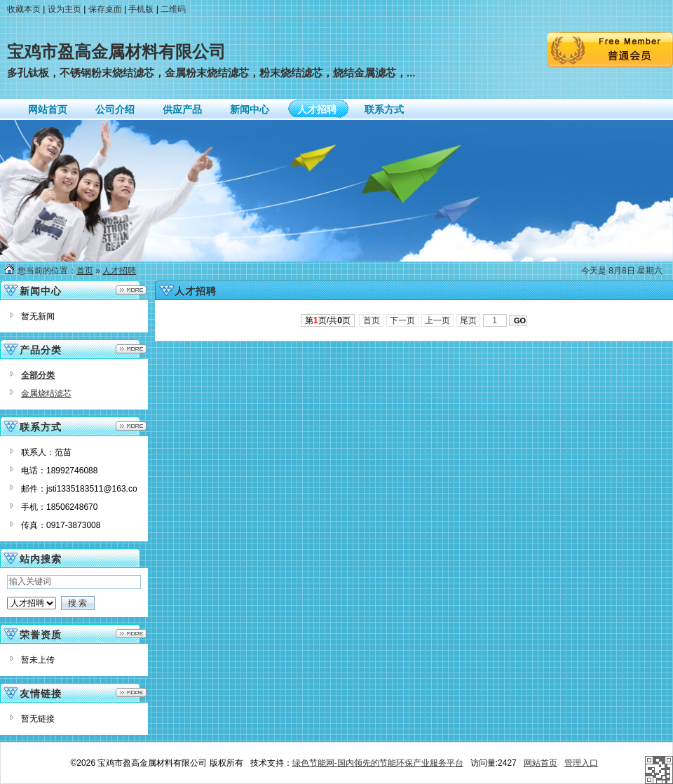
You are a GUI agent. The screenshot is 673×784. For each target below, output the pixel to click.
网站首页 (541, 763)
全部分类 (38, 375)
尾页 (469, 320)
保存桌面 (105, 9)
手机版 (141, 9)
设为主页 (64, 9)
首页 (85, 271)
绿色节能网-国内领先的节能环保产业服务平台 (378, 763)
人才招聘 (119, 271)
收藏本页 (24, 9)
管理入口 (581, 763)
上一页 (438, 320)
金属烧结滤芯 (46, 393)
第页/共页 (328, 320)
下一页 (403, 320)
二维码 (173, 9)
